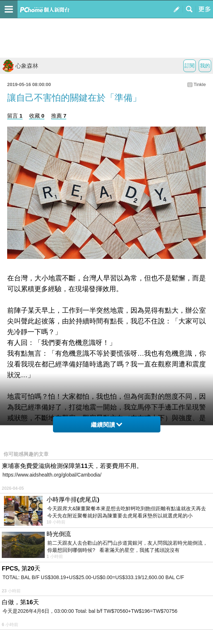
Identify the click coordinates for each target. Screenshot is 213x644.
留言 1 (15, 116)
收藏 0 (37, 116)
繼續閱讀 (106, 425)
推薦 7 (59, 116)
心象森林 (20, 66)
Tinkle (200, 84)
